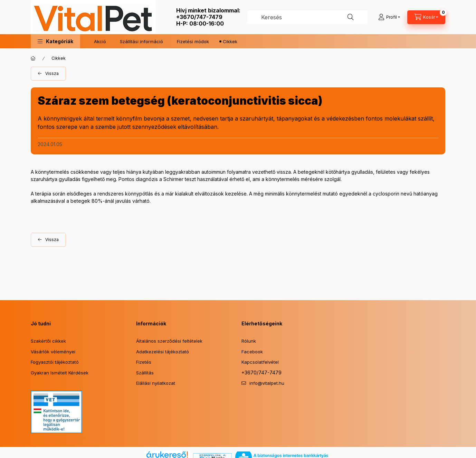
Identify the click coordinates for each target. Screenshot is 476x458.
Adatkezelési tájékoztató (163, 352)
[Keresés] (351, 17)
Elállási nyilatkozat (156, 383)
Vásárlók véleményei (53, 352)
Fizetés (144, 362)
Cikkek (230, 41)
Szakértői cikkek (48, 341)
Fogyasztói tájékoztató (55, 362)
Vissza (52, 73)
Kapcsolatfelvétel (260, 362)
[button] (55, 41)
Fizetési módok (193, 41)
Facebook (252, 352)
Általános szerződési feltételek (169, 341)
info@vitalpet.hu (267, 383)
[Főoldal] (33, 58)
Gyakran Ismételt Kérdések (60, 373)
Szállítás (145, 373)
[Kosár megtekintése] (426, 17)
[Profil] (389, 17)
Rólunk (249, 341)
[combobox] (307, 17)
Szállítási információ (141, 41)
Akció (100, 41)
